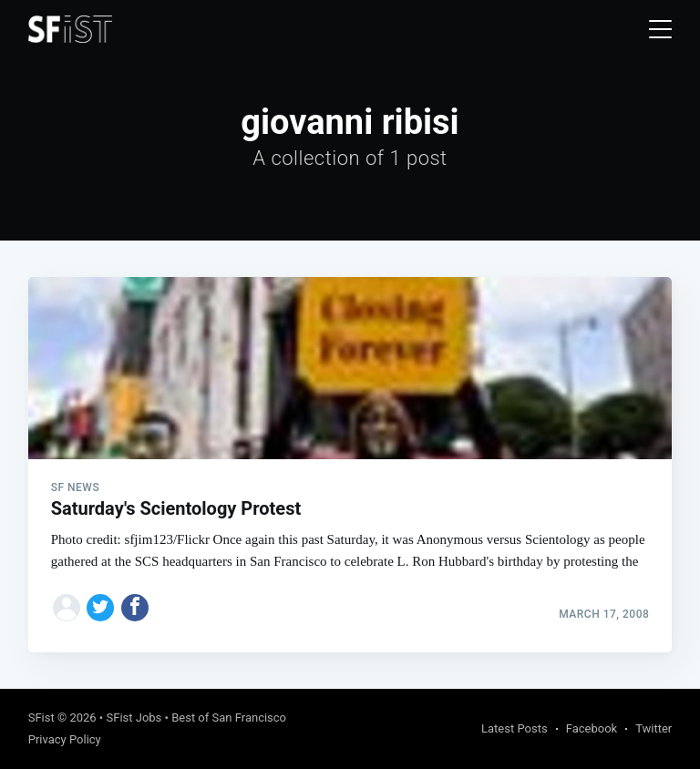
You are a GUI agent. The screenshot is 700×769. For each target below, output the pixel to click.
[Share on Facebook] (135, 608)
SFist (41, 718)
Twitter (654, 728)
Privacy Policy (65, 739)
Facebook (592, 728)
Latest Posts (515, 728)
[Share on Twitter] (100, 608)
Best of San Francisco (229, 718)
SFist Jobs (134, 718)
